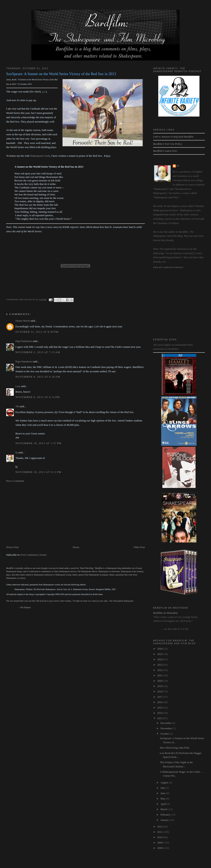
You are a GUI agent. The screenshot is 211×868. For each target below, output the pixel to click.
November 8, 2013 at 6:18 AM (38, 377)
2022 (160, 670)
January (165, 820)
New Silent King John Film (174, 748)
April (164, 804)
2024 (160, 659)
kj (16, 452)
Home (76, 547)
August (165, 782)
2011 (160, 832)
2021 (160, 675)
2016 (160, 702)
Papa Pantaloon (24, 341)
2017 (160, 697)
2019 (160, 686)
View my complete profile (168, 267)
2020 (160, 681)
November (166, 728)
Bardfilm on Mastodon (165, 613)
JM (17, 406)
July (163, 788)
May (163, 799)
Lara (18, 386)
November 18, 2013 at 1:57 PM (38, 443)
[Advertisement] (76, 514)
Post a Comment (15, 481)
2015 (160, 708)
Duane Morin (23, 321)
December (166, 723)
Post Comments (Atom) (34, 555)
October (165, 734)
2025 (160, 654)
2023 (160, 665)
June (163, 793)
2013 (160, 718)
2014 (160, 713)
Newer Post (12, 547)
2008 (160, 848)
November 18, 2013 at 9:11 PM (38, 472)
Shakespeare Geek (40, 156)
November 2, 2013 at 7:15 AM (38, 352)
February (166, 815)
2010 (160, 837)
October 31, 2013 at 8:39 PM (37, 332)
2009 (160, 843)
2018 (160, 691)
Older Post (139, 547)
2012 (160, 827)
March (164, 809)
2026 (160, 649)
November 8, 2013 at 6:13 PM (38, 397)
